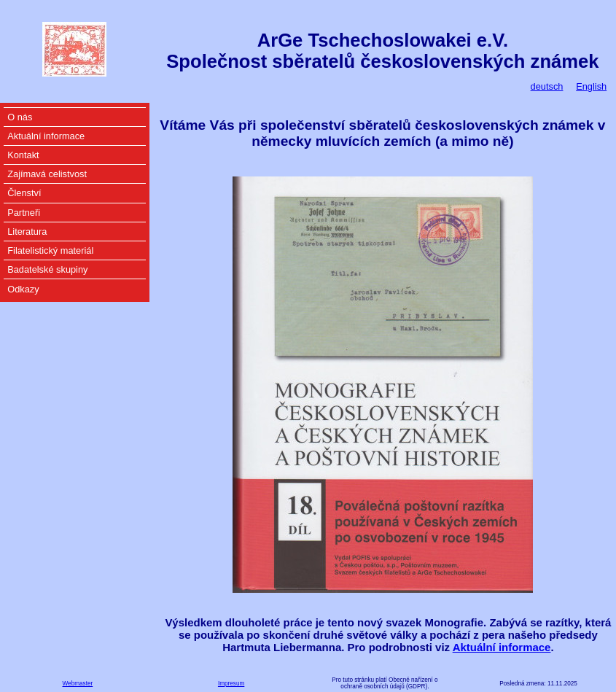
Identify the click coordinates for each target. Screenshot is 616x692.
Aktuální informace (502, 647)
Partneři (24, 213)
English (591, 86)
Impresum (231, 684)
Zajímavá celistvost (47, 174)
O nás (20, 117)
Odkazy (23, 289)
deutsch (547, 86)
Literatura (27, 232)
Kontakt (23, 155)
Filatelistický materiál (50, 250)
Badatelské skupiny (47, 269)
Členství (24, 193)
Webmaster (78, 684)
